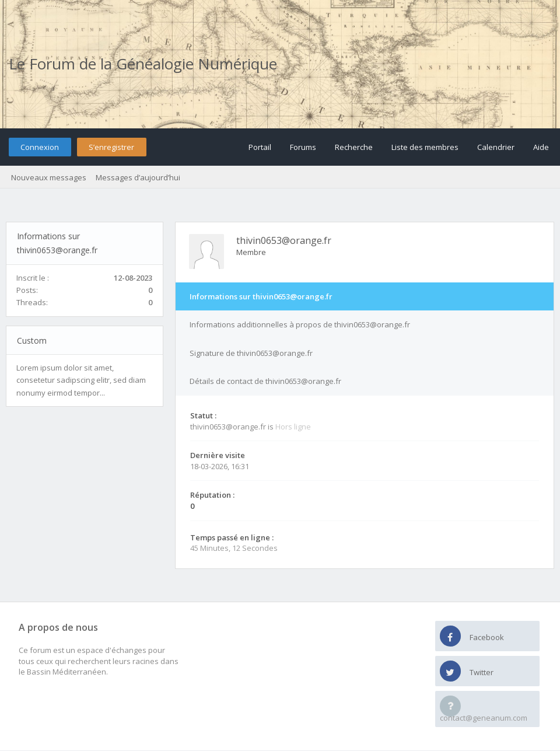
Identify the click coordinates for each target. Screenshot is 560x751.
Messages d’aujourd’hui (138, 177)
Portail (260, 147)
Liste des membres (425, 147)
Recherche (354, 147)
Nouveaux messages (49, 177)
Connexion (40, 147)
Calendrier (496, 147)
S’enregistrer (111, 147)
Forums (303, 147)
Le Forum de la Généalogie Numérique (143, 64)
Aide (541, 147)
